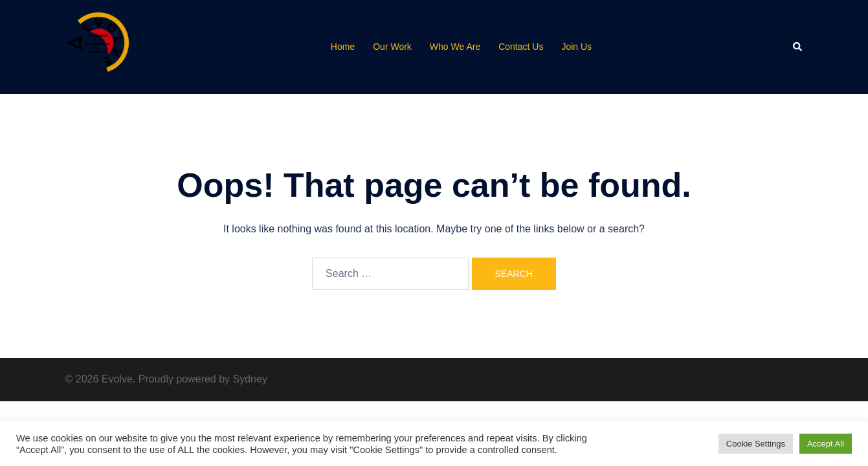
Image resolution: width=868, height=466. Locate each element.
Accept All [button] (826, 444)
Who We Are (455, 47)
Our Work (392, 47)
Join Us (576, 47)
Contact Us (521, 47)
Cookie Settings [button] (756, 444)
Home (343, 47)
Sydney (250, 379)
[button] (798, 47)
